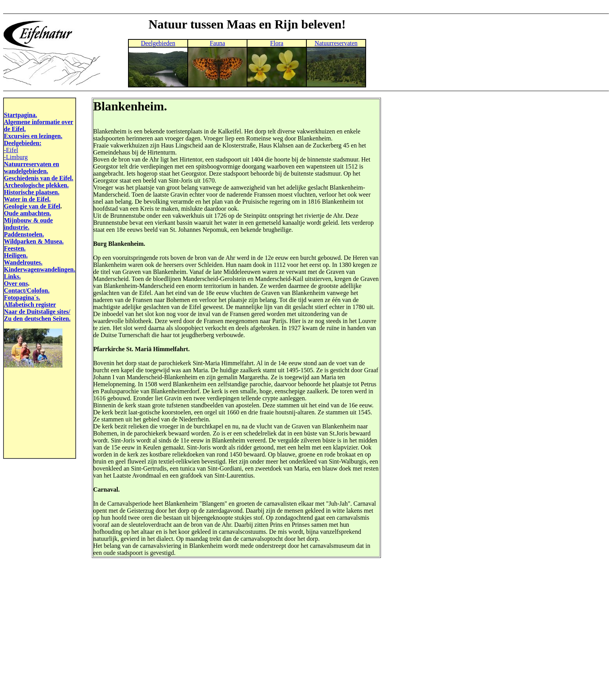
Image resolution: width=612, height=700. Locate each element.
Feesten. (15, 248)
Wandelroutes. (23, 262)
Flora (277, 43)
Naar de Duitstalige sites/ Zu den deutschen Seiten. (37, 315)
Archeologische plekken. (36, 185)
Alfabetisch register (30, 305)
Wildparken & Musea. (34, 241)
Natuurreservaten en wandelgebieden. (31, 168)
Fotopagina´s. (22, 298)
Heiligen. (16, 255)
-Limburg (16, 157)
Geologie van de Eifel (32, 206)
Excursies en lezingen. (33, 136)
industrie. (17, 227)
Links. (12, 276)
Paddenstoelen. (24, 234)
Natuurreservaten (336, 43)
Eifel (12, 150)
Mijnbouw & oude (28, 220)
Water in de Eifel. (27, 199)
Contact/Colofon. (27, 290)
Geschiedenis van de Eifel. (39, 178)
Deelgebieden (158, 43)
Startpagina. (20, 115)
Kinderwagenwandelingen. (40, 269)
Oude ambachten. (28, 213)
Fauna (217, 43)
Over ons (16, 283)
